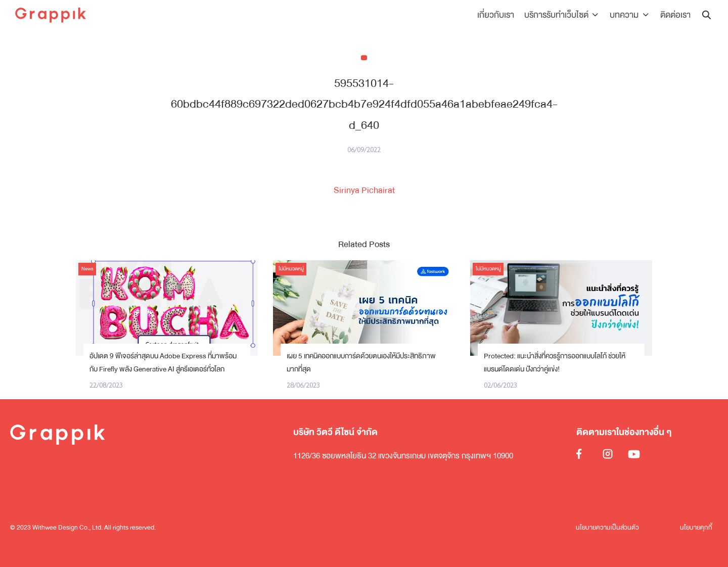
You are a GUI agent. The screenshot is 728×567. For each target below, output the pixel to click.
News (87, 269)
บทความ (626, 15)
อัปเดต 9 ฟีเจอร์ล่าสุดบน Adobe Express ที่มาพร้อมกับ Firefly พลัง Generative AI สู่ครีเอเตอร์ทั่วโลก (163, 363)
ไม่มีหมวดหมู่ (291, 269)
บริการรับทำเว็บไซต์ (559, 15)
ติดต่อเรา (675, 15)
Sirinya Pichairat (364, 190)
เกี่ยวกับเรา (498, 15)
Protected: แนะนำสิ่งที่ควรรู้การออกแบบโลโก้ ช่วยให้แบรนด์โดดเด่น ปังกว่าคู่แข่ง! (555, 363)
